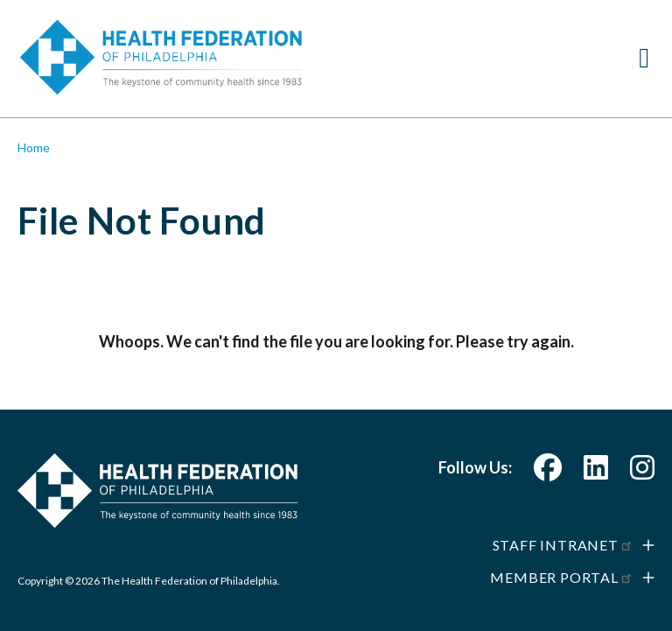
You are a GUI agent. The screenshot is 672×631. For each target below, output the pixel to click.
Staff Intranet (563, 545)
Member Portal (562, 577)
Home (34, 147)
